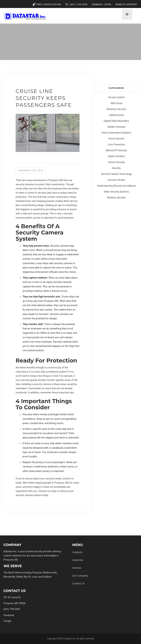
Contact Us (78, 583)
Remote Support (126, 4)
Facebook (9, 615)
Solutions (77, 552)
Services (77, 568)
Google (7, 621)
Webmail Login (101, 4)
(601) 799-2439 (76, 4)
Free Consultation (47, 4)
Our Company (80, 576)
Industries (78, 560)
